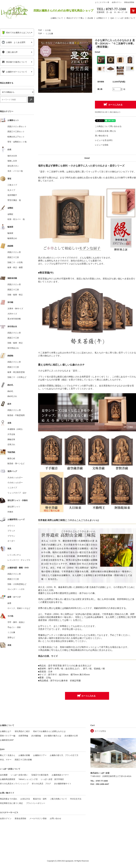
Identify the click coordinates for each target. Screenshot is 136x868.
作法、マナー (6, 760)
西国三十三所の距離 (23, 760)
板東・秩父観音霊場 (16, 372)
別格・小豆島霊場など (17, 584)
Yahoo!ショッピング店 (28, 779)
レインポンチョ (14, 555)
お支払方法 (25, 799)
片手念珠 (11, 434)
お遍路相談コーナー (60, 775)
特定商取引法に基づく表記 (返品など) (108, 112)
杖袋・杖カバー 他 (16, 219)
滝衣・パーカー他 (15, 171)
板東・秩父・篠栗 (15, 267)
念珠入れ (11, 444)
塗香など (11, 637)
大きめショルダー (15, 478)
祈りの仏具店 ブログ (41, 784)
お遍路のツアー (40, 755)
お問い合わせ (55, 818)
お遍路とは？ (6, 731)
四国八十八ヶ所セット (17, 126)
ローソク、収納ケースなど (19, 608)
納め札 (10, 391)
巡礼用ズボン (13, 166)
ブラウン (11, 536)
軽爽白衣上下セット (16, 137)
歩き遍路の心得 (71, 736)
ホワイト (11, 526)
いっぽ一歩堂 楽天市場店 (52, 779)
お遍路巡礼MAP (7, 740)
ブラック (11, 531)
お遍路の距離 (24, 755)
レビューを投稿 (102, 145)
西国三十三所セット (16, 132)
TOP (40, 30)
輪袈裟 (10, 233)
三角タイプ (12, 185)
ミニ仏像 (49, 33)
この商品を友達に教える (105, 131)
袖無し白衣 (12, 161)
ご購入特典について (58, 799)
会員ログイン (117, 2)
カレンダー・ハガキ (16, 589)
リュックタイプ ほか (17, 493)
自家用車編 (23, 736)
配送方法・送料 (40, 799)
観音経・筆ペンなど (16, 463)
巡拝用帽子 (12, 195)
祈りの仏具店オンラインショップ (14, 784)
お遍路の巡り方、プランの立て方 (64, 755)
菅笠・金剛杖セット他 (17, 142)
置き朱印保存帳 (14, 319)
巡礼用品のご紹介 (22, 731)
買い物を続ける (102, 136)
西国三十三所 (13, 257)
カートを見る (100, 731)
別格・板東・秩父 (15, 295)
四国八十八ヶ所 (14, 252)
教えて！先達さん (8, 755)
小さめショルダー (15, 483)
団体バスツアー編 (8, 736)
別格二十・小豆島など (17, 377)
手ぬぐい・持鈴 (14, 627)
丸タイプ (11, 190)
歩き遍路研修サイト (63, 784)
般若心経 (11, 458)
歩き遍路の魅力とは (53, 736)
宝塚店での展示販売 (40, 775)
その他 (48, 30)
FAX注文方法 (76, 799)
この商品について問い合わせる (108, 126)
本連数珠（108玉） (16, 429)
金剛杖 (10, 214)
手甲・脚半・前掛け (16, 622)
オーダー (11, 541)
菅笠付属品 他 (14, 200)
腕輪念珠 (11, 439)
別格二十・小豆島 (15, 262)
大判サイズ (12, 314)
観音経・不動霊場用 (16, 415)
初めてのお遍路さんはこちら (16, 33)
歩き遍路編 (36, 736)
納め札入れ (12, 396)
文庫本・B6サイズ (15, 309)
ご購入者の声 (10, 52)
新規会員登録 (129, 2)
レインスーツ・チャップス (19, 560)
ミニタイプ (12, 488)
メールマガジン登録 (38, 818)
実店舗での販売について (14, 62)
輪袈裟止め (12, 238)
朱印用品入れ (13, 348)
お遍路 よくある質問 (14, 42)
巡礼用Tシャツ (14, 507)
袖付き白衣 (12, 156)
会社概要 (4, 775)
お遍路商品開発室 (8, 779)
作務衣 (10, 512)
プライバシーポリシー (36, 803)
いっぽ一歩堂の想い (19, 775)
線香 (9, 603)
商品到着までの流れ (9, 799)
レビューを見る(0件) (104, 140)
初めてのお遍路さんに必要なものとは (49, 731)
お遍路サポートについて (14, 72)
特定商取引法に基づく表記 (11, 803)
